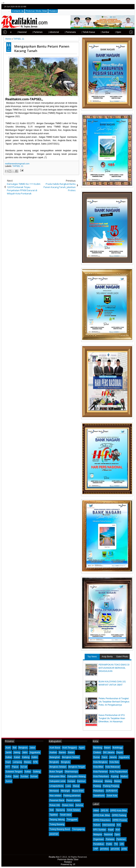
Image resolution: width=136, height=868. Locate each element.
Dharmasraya (71, 772)
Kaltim (35, 757)
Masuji (76, 786)
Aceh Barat (55, 748)
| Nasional (15, 32)
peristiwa (104, 849)
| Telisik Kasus (81, 32)
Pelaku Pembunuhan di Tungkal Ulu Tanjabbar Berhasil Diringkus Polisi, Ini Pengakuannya (114, 702)
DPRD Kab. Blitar (102, 815)
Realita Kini (54, 857)
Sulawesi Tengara (14, 772)
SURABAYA (112, 791)
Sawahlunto (99, 796)
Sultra (8, 776)
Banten (62, 752)
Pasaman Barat (57, 800)
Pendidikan (99, 844)
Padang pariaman (72, 796)
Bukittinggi (117, 748)
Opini (117, 834)
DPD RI (105, 810)
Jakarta (113, 757)
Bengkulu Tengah (77, 767)
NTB (35, 762)
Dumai (97, 757)
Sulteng (37, 772)
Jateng (17, 752)
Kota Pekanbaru (101, 776)
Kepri (8, 762)
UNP (96, 849)
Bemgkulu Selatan (71, 757)
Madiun (124, 776)
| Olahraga (124, 32)
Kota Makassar (113, 767)
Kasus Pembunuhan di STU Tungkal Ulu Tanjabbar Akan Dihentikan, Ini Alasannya (112, 718)
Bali (15, 748)
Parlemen (121, 839)
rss (131, 7)
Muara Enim (78, 791)
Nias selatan (55, 796)
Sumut (9, 781)
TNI (116, 844)
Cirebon (97, 752)
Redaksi (53, 11)
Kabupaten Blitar (57, 776)
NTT (8, 767)
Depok (120, 752)
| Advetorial (47, 32)
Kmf (118, 830)
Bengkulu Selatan (58, 767)
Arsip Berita (107, 657)
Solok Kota (112, 796)
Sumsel (34, 776)
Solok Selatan (73, 810)
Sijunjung (60, 810)
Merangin (65, 791)
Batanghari (55, 757)
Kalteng (26, 757)
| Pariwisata (63, 32)
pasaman (54, 834)
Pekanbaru (99, 791)
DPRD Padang (119, 815)
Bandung (98, 748)
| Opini (111, 32)
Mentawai (54, 791)
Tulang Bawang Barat (60, 829)
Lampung (17, 762)
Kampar (71, 781)
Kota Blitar (98, 767)
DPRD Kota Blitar (119, 810)
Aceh (8, 748)
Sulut (16, 776)
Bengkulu (23, 748)
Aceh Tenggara (70, 748)
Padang (97, 786)
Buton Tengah (56, 772)
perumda (115, 849)
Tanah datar (66, 815)
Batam (71, 752)
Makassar (98, 781)
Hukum (97, 825)
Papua (15, 767)
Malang (108, 781)
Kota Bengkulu (100, 762)
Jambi (8, 752)
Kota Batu (114, 762)
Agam (82, 748)
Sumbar (24, 776)
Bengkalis (54, 762)
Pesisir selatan (73, 800)
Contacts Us (18, 11)
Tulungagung (78, 829)
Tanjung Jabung (57, 820)
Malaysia (98, 834)
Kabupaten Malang (76, 776)
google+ (126, 7)
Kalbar (9, 757)
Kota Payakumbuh (118, 772)
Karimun (81, 781)
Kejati (111, 830)
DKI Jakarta (109, 752)
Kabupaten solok (57, 781)
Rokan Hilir (55, 805)
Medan (117, 781)
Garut (104, 757)
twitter (117, 7)
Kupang (115, 776)
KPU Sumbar (100, 830)
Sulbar (28, 772)
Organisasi (99, 839)
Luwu (68, 786)
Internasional (109, 825)
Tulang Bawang (57, 824)
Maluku (28, 762)
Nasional (108, 834)
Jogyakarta (35, 752)
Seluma (79, 805)
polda (124, 849)
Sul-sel (24, 767)
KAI (119, 825)
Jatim (25, 752)
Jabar (32, 748)
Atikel (96, 810)
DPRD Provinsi (120, 820)
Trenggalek (72, 820)
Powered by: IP (68, 864)
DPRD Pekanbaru (102, 820)
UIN (122, 844)
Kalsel (17, 757)
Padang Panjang (111, 786)
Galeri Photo (122, 657)
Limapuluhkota (56, 786)
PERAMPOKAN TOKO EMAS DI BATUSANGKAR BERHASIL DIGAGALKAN (114, 668)
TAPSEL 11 (18, 166)
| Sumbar (98, 32)
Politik (109, 844)
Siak (52, 810)
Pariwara (110, 839)
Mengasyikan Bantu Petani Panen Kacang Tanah (42, 48)
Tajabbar (54, 815)
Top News (92, 657)
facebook (122, 7)
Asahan (53, 752)
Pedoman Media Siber (36, 11)
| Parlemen (30, 32)
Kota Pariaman (100, 772)
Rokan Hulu (68, 805)
